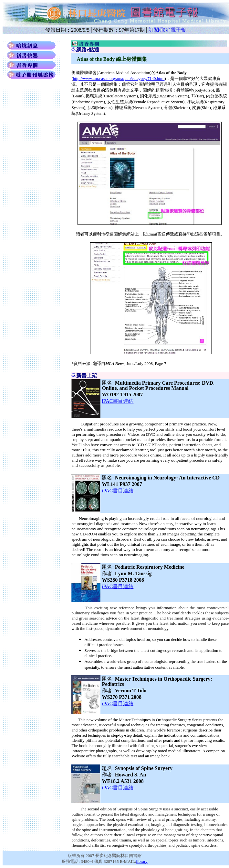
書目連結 (118, 401)
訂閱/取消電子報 (167, 30)
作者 (108, 573)
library (142, 861)
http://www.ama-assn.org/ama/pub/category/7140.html (119, 78)
